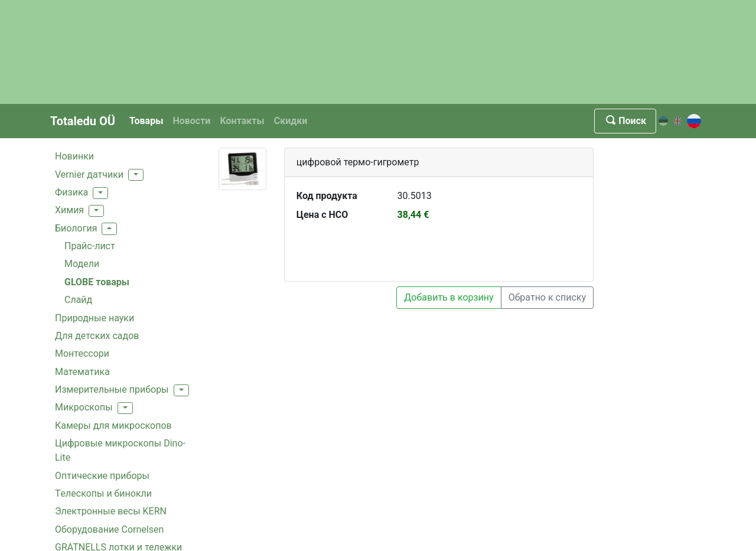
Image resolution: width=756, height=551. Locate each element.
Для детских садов (97, 336)
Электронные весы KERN (111, 511)
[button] (136, 175)
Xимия (69, 210)
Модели (82, 264)
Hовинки (74, 156)
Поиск (625, 121)
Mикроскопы (84, 407)
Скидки (291, 121)
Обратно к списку (547, 297)
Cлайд (78, 300)
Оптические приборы (102, 476)
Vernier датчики (89, 175)
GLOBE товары (97, 282)
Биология (76, 228)
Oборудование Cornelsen (109, 529)
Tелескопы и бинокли (103, 493)
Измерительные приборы (112, 389)
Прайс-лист (90, 246)
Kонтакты (242, 121)
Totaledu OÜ (83, 121)
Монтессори (82, 353)
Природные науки (94, 318)
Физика (71, 192)
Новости (191, 121)
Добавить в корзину (449, 297)
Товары (146, 121)
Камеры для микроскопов (113, 426)
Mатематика (82, 372)
